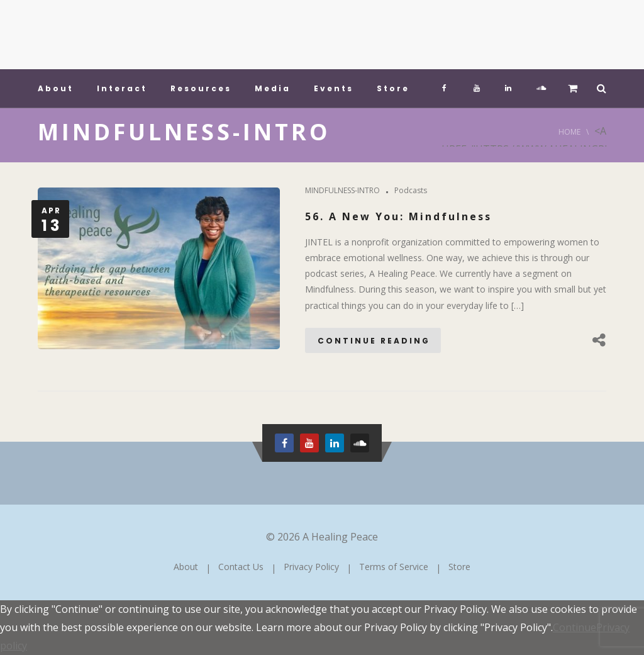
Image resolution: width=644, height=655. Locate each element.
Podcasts (411, 190)
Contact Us (241, 567)
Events (334, 88)
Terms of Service (394, 567)
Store (393, 88)
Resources (201, 88)
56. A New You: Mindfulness (398, 216)
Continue (575, 627)
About (56, 88)
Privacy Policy (311, 567)
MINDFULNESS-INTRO (342, 190)
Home (569, 132)
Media (273, 88)
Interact (122, 88)
